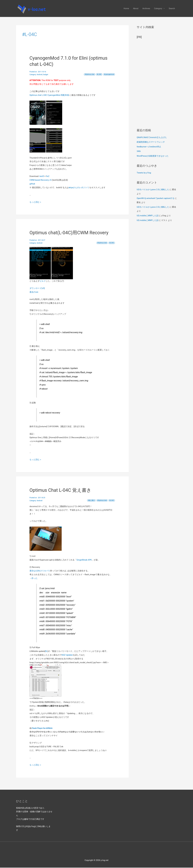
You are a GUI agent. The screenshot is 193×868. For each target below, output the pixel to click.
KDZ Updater (67, 655)
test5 (42, 177)
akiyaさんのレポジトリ (79, 188)
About (136, 9)
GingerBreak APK (84, 560)
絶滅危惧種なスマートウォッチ (151, 142)
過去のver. (34, 293)
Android (40, 75)
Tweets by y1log (144, 173)
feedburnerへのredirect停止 (149, 147)
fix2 (48, 177)
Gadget (46, 75)
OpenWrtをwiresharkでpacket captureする (156, 198)
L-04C (99, 75)
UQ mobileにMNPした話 (148, 215)
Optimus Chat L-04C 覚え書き (61, 491)
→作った (34, 579)
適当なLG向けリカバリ (40, 571)
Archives (146, 9)
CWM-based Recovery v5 (41, 181)
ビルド (43, 282)
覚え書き (92, 501)
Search (172, 9)
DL (46, 652)
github (32, 184)
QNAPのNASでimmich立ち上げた (152, 138)
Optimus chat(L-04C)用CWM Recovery (69, 233)
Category (158, 9)
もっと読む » (35, 203)
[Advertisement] (157, 83)
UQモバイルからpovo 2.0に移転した (153, 190)
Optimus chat (90, 75)
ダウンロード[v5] (37, 289)
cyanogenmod (109, 75)
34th (139, 152)
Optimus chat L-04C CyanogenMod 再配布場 (49, 96)
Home (126, 9)
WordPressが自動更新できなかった (153, 156)
